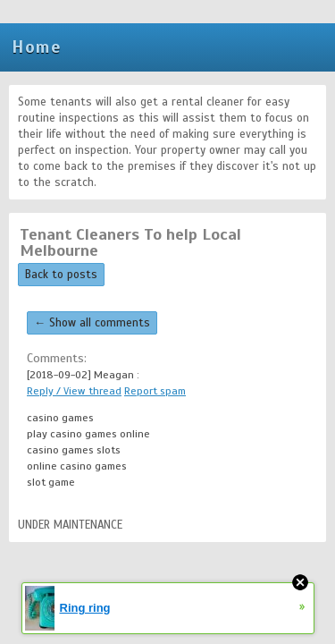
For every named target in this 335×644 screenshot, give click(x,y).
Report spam (155, 391)
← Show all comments (92, 323)
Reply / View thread (74, 391)
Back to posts (61, 275)
